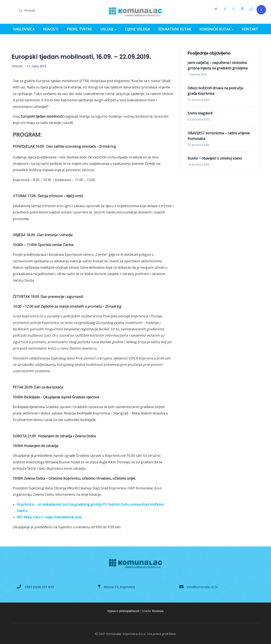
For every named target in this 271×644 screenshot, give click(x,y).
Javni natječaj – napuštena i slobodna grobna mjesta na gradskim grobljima (218, 65)
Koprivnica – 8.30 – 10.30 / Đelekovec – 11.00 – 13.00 (54, 180)
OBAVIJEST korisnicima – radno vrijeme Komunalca (219, 136)
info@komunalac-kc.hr (203, 587)
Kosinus (158, 611)
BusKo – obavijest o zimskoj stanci (215, 158)
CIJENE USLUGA (137, 29)
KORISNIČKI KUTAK (216, 30)
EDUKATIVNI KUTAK (175, 29)
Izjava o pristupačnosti (124, 611)
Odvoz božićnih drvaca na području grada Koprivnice (215, 91)
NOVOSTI (51, 29)
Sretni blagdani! (200, 113)
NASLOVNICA (24, 29)
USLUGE (108, 30)
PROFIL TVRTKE (79, 29)
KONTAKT (250, 29)
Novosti (17, 66)
